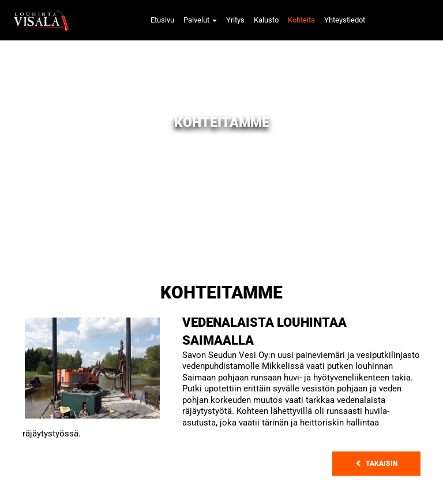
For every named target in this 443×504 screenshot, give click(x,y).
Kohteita (301, 20)
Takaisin (376, 464)
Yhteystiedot (345, 20)
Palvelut (200, 20)
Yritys (235, 20)
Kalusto (266, 20)
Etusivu (162, 20)
